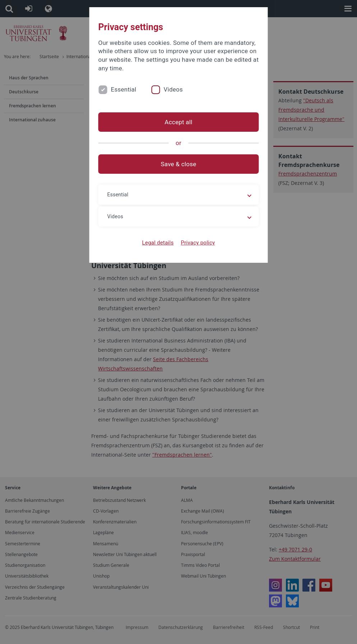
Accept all (178, 122)
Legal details (158, 243)
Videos (173, 89)
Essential (124, 89)
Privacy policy (198, 243)
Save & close (179, 164)
